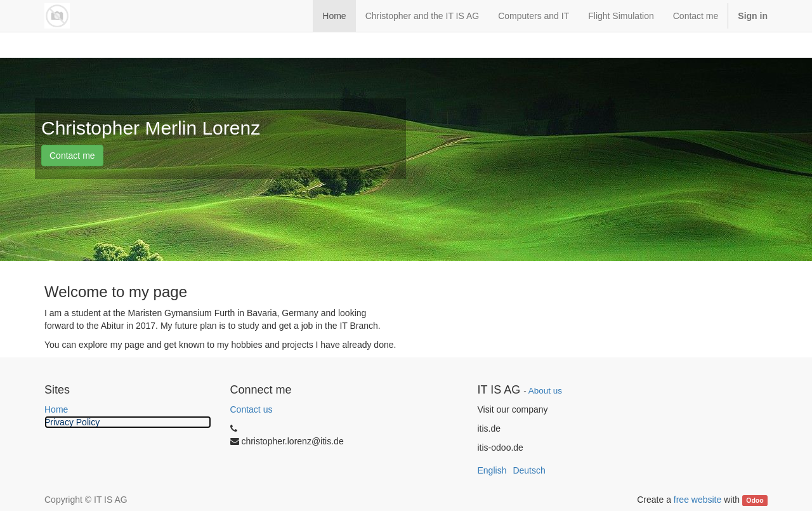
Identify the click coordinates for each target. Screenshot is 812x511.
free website (697, 500)
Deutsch (529, 470)
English (492, 470)
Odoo (755, 500)
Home (56, 409)
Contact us (252, 409)
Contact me (72, 156)
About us (545, 391)
